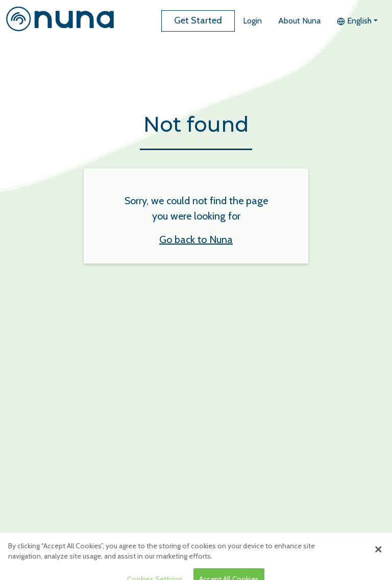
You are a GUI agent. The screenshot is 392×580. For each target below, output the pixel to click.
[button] (357, 21)
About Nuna (299, 21)
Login (252, 21)
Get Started (198, 20)
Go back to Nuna (196, 239)
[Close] (378, 553)
